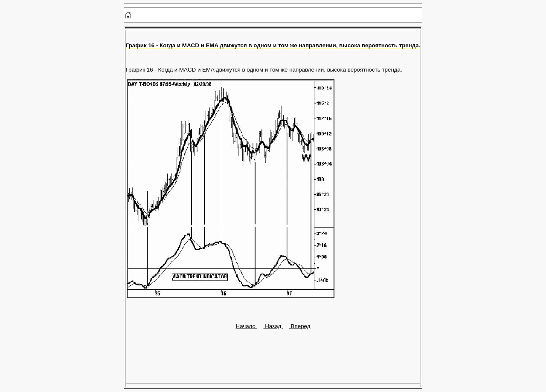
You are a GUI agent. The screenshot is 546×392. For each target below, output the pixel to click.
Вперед (300, 326)
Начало (247, 326)
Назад (273, 326)
